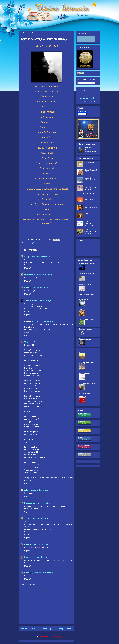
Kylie (26, 503)
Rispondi (27, 268)
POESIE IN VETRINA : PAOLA (90, 179)
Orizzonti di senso (85, 339)
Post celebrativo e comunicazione (90, 163)
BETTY (86, 214)
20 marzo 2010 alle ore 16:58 (42, 275)
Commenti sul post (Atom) (51, 637)
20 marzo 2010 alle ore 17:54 (40, 301)
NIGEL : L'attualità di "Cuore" (90, 171)
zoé (25, 490)
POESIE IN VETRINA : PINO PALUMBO (90, 188)
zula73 (26, 257)
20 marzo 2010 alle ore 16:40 (40, 257)
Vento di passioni (85, 373)
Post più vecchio (65, 629)
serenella (28, 275)
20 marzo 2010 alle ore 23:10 (57, 342)
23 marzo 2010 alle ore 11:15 (39, 557)
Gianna (27, 288)
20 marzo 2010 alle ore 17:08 (43, 288)
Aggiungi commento (29, 584)
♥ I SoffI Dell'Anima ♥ (87, 264)
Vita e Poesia (83, 299)
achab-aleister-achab (86, 393)
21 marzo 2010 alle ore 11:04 (40, 518)
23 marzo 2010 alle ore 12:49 (42, 573)
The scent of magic (85, 349)
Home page (47, 629)
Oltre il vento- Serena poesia (87, 295)
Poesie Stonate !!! (85, 285)
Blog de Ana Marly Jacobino (35, 342)
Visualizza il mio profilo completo (91, 151)
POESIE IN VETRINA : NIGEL (88, 194)
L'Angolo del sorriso (86, 329)
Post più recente (28, 629)
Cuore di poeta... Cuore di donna (88, 274)
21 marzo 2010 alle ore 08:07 (39, 503)
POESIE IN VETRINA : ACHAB (90, 207)
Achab (27, 301)
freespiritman (34, 243)
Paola (26, 557)
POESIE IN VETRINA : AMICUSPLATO (89, 223)
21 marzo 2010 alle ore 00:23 (38, 490)
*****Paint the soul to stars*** (87, 363)
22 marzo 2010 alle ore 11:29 (42, 544)
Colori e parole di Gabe (87, 383)
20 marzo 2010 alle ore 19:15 (42, 321)
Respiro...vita (84, 397)
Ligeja (81, 352)
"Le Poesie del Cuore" (87, 319)
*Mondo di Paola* (85, 309)
